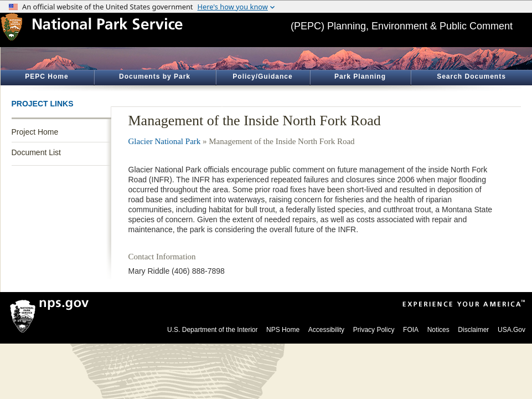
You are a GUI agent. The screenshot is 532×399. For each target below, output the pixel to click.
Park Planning (360, 76)
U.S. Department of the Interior (212, 330)
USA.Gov (512, 330)
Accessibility (326, 330)
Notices (438, 330)
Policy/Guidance (262, 76)
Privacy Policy (374, 330)
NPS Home (283, 330)
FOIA (411, 330)
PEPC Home (47, 76)
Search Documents (471, 76)
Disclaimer (473, 330)
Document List (36, 152)
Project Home (35, 132)
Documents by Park (155, 76)
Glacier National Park (165, 141)
